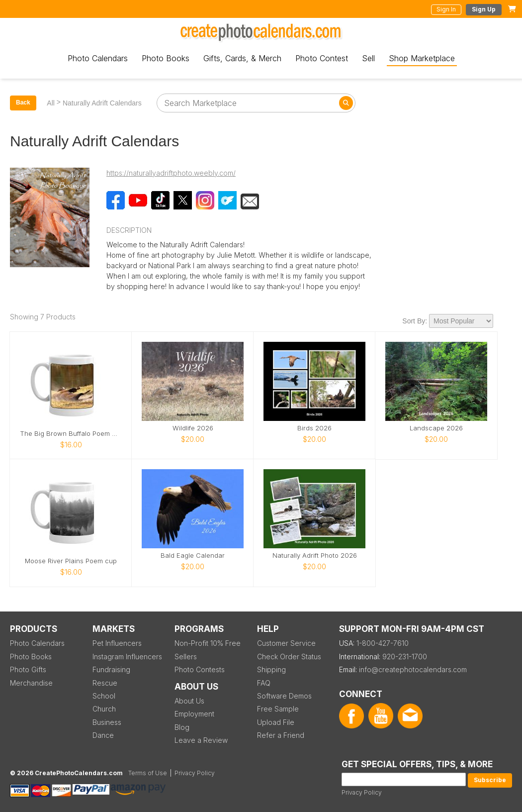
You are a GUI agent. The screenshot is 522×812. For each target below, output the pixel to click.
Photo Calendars (98, 58)
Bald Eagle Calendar (193, 556)
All (51, 103)
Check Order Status (289, 657)
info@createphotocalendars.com (413, 669)
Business (107, 722)
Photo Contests (200, 669)
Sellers (186, 657)
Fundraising (111, 669)
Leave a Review (201, 740)
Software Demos (284, 696)
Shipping (271, 669)
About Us (189, 701)
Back (23, 102)
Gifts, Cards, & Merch (242, 58)
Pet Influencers (117, 643)
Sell (368, 58)
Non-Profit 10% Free (208, 643)
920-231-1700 (405, 657)
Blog (182, 727)
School (104, 696)
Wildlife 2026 (193, 428)
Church (104, 709)
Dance (103, 735)
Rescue (105, 683)
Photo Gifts (28, 669)
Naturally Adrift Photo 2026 (315, 556)
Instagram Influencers (127, 657)
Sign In (446, 9)
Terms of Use (148, 773)
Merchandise (31, 683)
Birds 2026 (314, 428)
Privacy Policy (362, 792)
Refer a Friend (281, 735)
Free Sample (278, 709)
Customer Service (286, 643)
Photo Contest (322, 58)
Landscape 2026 (436, 428)
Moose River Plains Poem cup (71, 561)
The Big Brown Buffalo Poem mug (71, 434)
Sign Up (484, 9)
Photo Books (166, 58)
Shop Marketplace (422, 58)
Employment (194, 714)
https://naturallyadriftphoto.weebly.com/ (171, 173)
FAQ (264, 683)
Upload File (276, 722)
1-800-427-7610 (383, 643)
